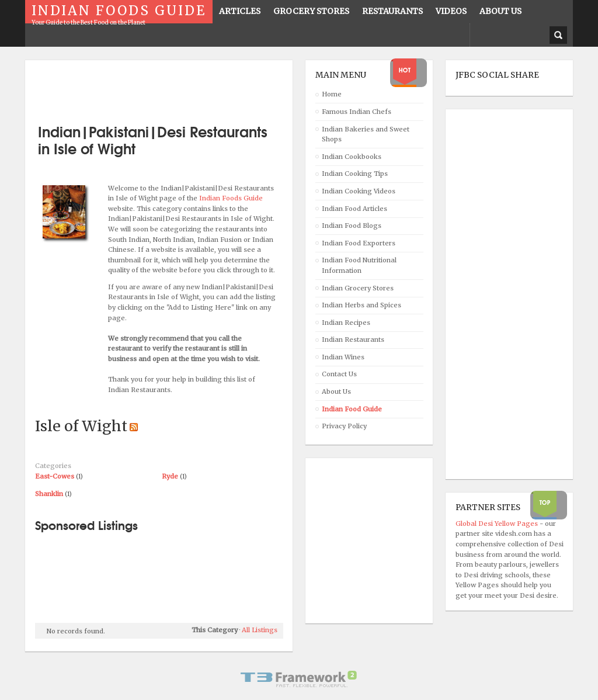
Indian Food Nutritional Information (359, 265)
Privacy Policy (344, 426)
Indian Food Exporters (359, 243)
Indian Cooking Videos (359, 191)
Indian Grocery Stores (358, 288)
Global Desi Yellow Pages (498, 524)
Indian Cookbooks (352, 157)
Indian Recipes (346, 323)
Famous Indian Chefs (357, 112)
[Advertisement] (172, 88)
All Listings (260, 630)
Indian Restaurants (353, 339)
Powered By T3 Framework (299, 679)
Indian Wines (343, 357)
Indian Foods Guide (231, 198)
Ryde (170, 476)
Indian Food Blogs (352, 226)
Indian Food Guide (352, 409)
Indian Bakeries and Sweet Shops (366, 134)
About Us (336, 391)
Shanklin (49, 494)
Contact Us (339, 374)
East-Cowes (55, 476)
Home (332, 94)
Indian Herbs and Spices (361, 305)
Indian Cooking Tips (355, 174)
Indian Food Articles (354, 209)
